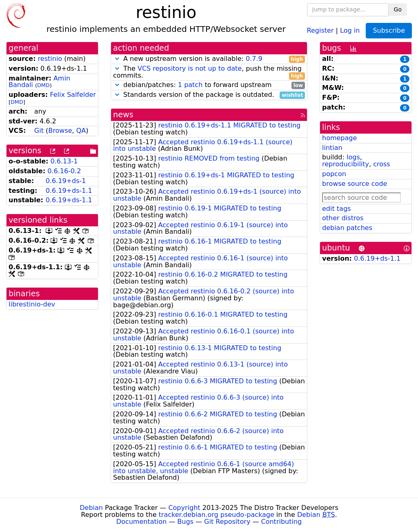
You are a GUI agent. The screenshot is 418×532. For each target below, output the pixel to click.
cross (381, 164)
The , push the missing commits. (209, 72)
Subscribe (389, 30)
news (123, 115)
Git (39, 131)
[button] (117, 59)
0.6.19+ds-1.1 (69, 191)
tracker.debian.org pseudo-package (217, 515)
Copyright (184, 508)
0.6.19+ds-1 (66, 181)
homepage (339, 138)
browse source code (355, 184)
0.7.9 (254, 59)
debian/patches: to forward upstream (209, 85)
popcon (334, 174)
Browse (60, 131)
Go (398, 9)
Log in (350, 30)
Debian (91, 508)
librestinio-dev (32, 304)
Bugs (185, 522)
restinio (50, 59)
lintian (332, 148)
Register (320, 30)
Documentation (141, 522)
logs (353, 157)
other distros (343, 218)
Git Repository (227, 522)
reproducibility (346, 164)
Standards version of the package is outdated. (209, 95)
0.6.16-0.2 (64, 171)
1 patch (190, 85)
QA (81, 131)
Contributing (282, 522)
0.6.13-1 (64, 161)
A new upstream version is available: (209, 59)
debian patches (347, 228)
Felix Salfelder (73, 95)
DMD (43, 85)
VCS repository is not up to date (190, 68)
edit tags (336, 209)
